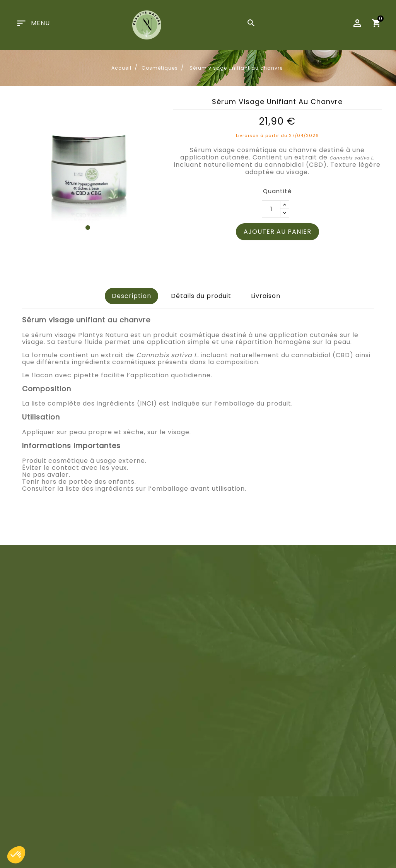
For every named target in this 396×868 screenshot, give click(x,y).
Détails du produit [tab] (201, 296)
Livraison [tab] (266, 296)
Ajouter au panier (277, 232)
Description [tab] (131, 296)
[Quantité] (271, 209)
